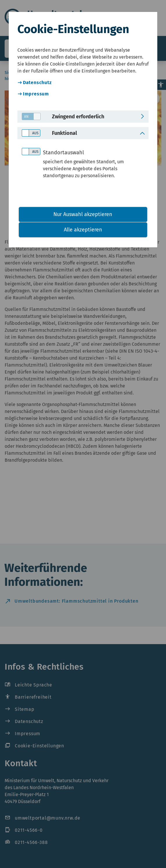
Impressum (36, 94)
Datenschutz (37, 83)
